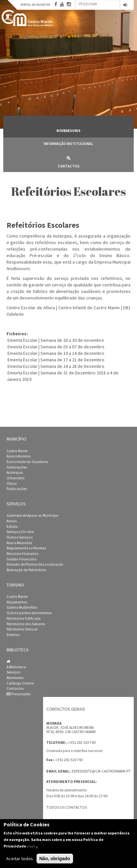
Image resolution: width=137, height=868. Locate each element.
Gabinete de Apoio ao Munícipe (32, 515)
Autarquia (15, 472)
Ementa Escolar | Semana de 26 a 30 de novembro (56, 340)
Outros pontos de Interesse (29, 613)
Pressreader (19, 694)
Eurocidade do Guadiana (27, 462)
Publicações (17, 489)
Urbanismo (16, 478)
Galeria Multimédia (22, 607)
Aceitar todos (20, 859)
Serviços (13, 672)
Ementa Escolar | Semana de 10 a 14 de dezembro (56, 353)
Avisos (12, 521)
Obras (12, 484)
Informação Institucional (68, 144)
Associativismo (19, 456)
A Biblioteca (16, 667)
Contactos (68, 161)
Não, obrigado (55, 859)
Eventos (13, 635)
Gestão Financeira (22, 559)
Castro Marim (17, 451)
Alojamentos (17, 602)
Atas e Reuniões (19, 543)
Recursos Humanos (22, 554)
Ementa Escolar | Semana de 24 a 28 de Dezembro (56, 366)
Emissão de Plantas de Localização (35, 564)
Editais (12, 527)
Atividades (15, 678)
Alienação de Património (26, 570)
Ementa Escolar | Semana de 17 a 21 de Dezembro (56, 360)
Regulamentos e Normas (26, 548)
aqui (31, 846)
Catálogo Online (20, 683)
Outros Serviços (20, 537)
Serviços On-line (20, 532)
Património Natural (22, 629)
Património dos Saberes (26, 624)
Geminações (17, 467)
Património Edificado (24, 618)
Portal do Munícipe (35, 5)
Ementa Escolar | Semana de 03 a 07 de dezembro (56, 347)
